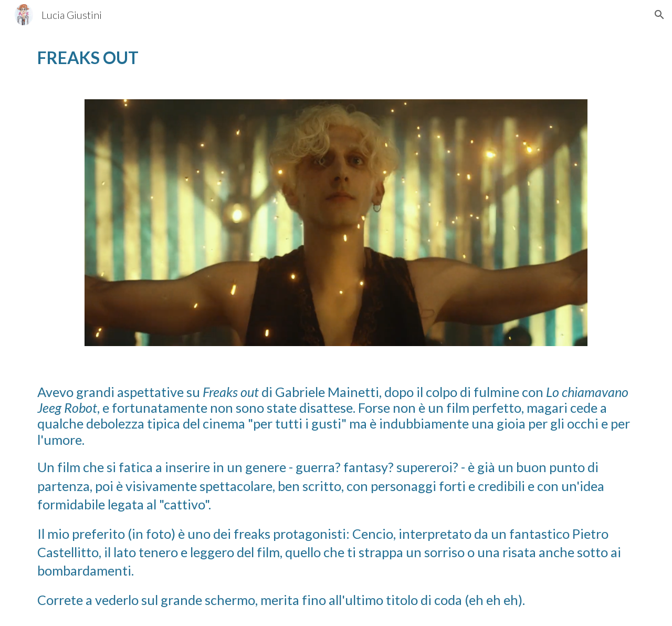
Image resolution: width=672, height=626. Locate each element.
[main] (181, 58)
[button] (659, 15)
